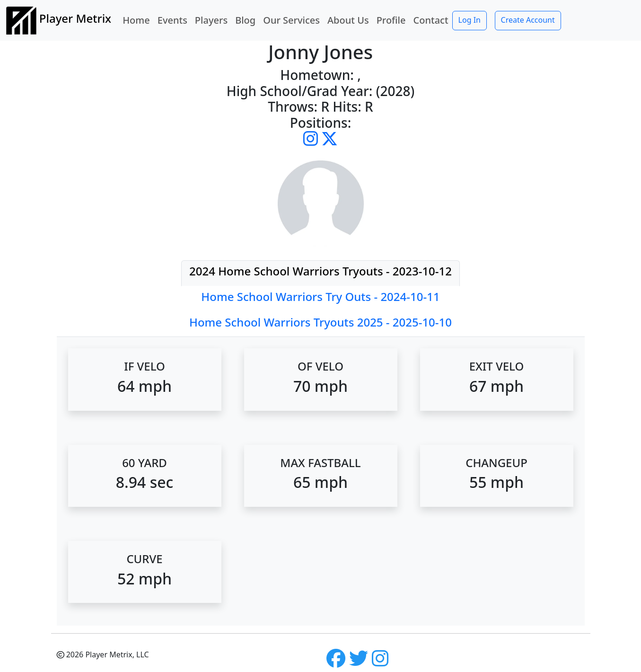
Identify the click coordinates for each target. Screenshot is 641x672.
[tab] (320, 273)
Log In (470, 20)
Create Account (528, 20)
